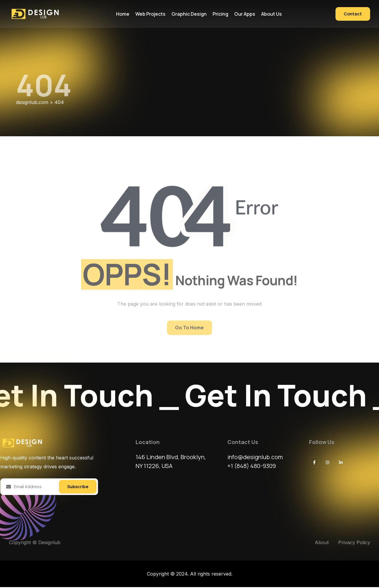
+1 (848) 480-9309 (252, 467)
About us (272, 14)
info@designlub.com (256, 458)
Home (123, 14)
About (322, 543)
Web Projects (150, 14)
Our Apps (245, 14)
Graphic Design (189, 14)
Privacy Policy (354, 543)
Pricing (220, 14)
